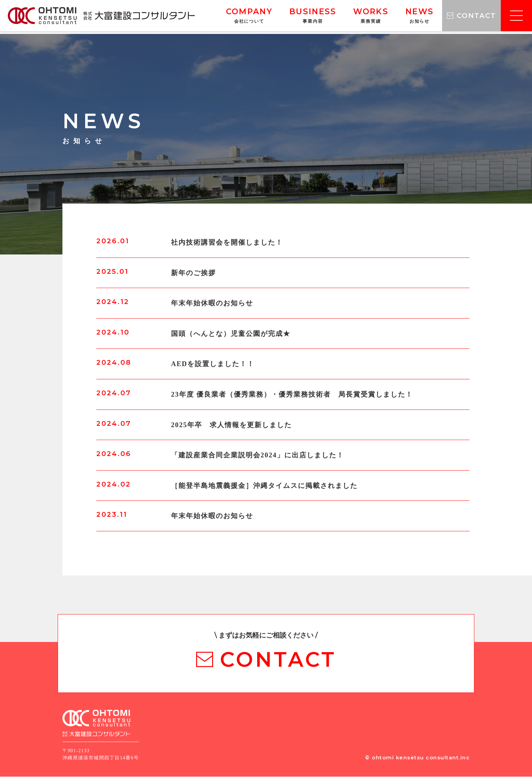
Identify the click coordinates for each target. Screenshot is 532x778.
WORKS (359, 17)
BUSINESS (301, 17)
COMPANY (237, 17)
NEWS (408, 17)
